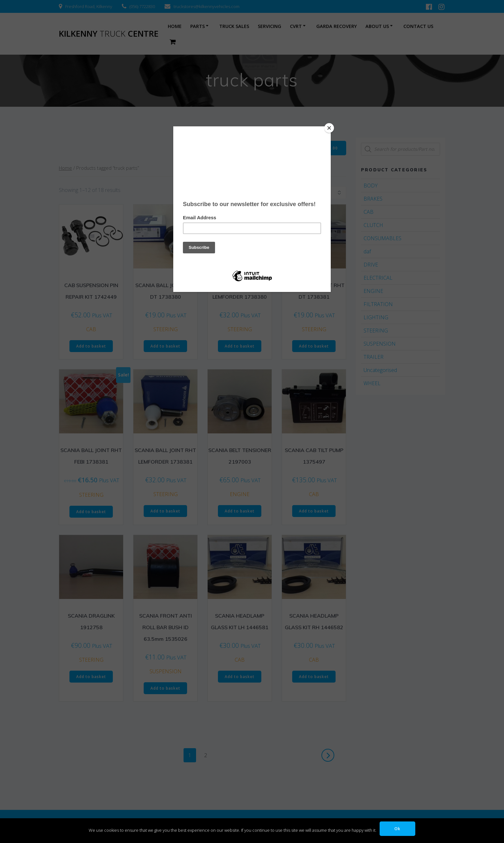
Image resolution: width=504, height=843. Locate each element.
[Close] (329, 128)
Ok (397, 828)
